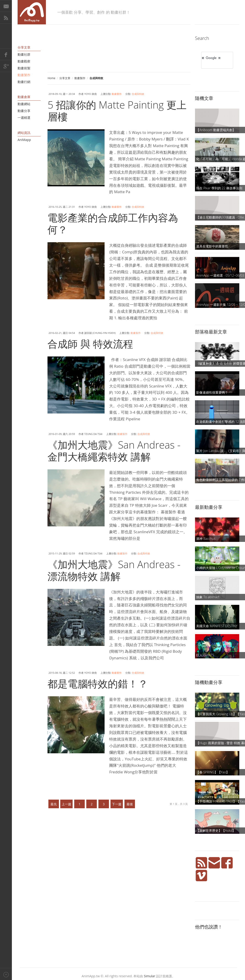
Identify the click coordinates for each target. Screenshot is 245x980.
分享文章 (65, 78)
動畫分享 (24, 111)
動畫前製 (24, 68)
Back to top (6, 974)
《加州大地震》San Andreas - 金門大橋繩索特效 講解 (114, 451)
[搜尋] (211, 58)
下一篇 (117, 804)
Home (51, 78)
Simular (150, 976)
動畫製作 (80, 78)
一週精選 (24, 118)
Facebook (6, 54)
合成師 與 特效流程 (90, 344)
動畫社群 (24, 54)
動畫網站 (24, 104)
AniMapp (24, 140)
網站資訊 (24, 133)
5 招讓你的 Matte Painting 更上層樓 (117, 111)
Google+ (6, 66)
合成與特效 (138, 94)
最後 (130, 804)
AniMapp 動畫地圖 (32, 12)
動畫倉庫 (24, 97)
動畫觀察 (24, 61)
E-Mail (6, 6)
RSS (6, 18)
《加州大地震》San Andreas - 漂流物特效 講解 (114, 570)
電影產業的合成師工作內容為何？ (113, 224)
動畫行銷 (24, 82)
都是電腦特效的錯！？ (98, 684)
